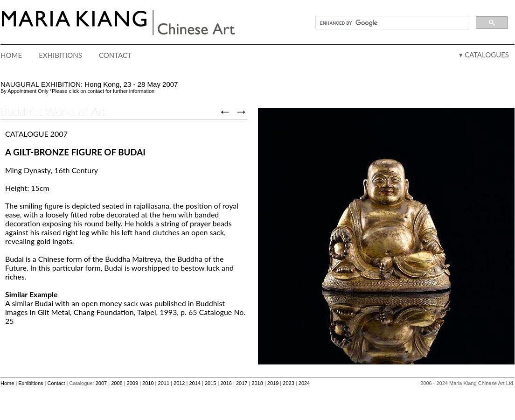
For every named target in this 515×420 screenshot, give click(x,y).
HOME (11, 55)
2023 (288, 383)
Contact (56, 383)
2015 (210, 383)
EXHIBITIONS (60, 55)
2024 (304, 383)
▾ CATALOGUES (484, 55)
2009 (132, 383)
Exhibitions (31, 383)
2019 (273, 383)
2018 (257, 383)
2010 (148, 383)
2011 (164, 383)
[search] (391, 23)
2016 (226, 383)
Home (7, 383)
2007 (101, 383)
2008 (117, 383)
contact (95, 91)
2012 (179, 383)
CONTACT (115, 55)
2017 (242, 383)
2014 (195, 383)
